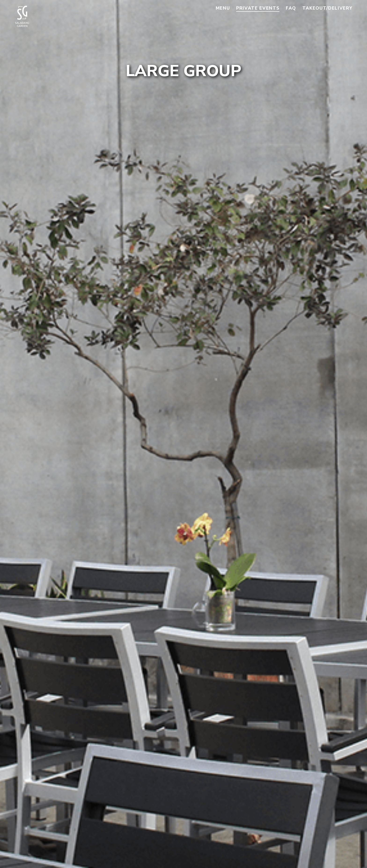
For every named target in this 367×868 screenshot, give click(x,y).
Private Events (258, 8)
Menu (223, 8)
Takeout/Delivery (327, 8)
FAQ (291, 8)
